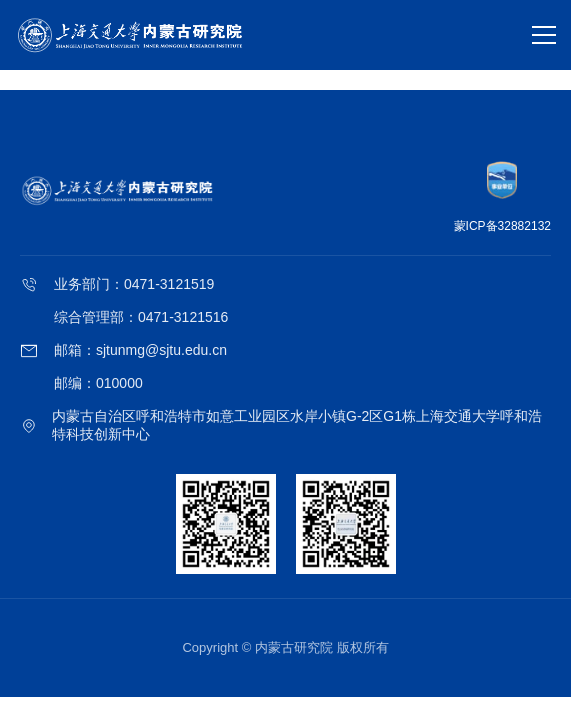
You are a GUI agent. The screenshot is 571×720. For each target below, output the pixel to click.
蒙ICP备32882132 (502, 226)
